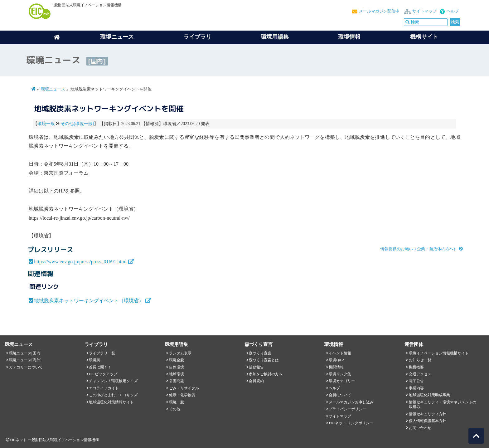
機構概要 (416, 367)
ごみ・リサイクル (184, 388)
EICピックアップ (103, 374)
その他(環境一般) (77, 124)
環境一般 (46, 124)
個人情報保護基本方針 (428, 421)
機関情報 (336, 367)
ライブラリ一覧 (102, 353)
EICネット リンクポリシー (351, 423)
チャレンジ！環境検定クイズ (113, 381)
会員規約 (256, 381)
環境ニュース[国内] (25, 353)
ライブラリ (197, 37)
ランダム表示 (180, 353)
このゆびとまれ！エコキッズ (113, 395)
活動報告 (256, 367)
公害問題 (177, 381)
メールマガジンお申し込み (351, 402)
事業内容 (416, 388)
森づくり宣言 (260, 353)
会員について (340, 395)
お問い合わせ (420, 428)
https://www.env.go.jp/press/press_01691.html (80, 262)
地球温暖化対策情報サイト (111, 402)
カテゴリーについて (26, 367)
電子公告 (416, 381)
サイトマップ (424, 11)
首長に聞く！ (100, 367)
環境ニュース (53, 89)
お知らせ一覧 (420, 360)
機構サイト (424, 37)
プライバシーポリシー (347, 409)
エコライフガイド (104, 388)
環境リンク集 (340, 374)
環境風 (94, 360)
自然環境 (177, 367)
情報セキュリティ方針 (428, 414)
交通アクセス (420, 374)
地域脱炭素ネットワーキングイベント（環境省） (89, 301)
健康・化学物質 (182, 395)
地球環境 (177, 374)
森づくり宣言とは (264, 360)
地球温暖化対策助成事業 (429, 395)
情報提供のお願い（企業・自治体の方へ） (419, 249)
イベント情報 (340, 353)
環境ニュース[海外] (25, 360)
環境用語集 (275, 37)
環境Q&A (336, 360)
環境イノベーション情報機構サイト (439, 353)
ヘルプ (453, 11)
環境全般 (177, 360)
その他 (175, 409)
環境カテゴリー (342, 381)
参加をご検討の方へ (266, 374)
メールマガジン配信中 (379, 11)
